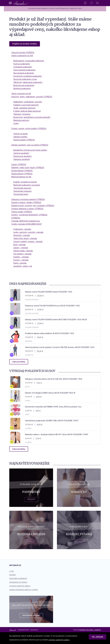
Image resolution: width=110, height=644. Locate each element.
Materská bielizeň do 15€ (22, 178)
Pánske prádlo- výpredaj (24, 252)
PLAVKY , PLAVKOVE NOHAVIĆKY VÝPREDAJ (30, 216)
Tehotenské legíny (21, 195)
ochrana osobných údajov (21, 597)
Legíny (16, 124)
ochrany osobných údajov (60, 640)
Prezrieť (31, 511)
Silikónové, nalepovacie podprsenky (29, 83)
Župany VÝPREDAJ (19, 165)
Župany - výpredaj (21, 248)
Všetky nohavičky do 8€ (22, 94)
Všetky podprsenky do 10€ (23, 56)
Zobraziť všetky (19, 368)
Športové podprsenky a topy (26, 80)
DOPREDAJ (16, 219)
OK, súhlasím (98, 637)
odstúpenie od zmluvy (19, 593)
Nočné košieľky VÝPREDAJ (25, 141)
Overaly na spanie (21, 134)
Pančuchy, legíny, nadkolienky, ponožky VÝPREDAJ (33, 97)
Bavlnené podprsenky (23, 89)
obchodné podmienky (19, 590)
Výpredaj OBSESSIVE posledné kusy (27, 222)
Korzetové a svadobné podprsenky (29, 77)
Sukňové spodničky (22, 154)
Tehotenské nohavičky (23, 192)
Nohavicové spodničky (23, 157)
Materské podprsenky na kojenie (28, 186)
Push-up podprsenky (22, 65)
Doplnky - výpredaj (22, 258)
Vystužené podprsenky (23, 68)
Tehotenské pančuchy (23, 189)
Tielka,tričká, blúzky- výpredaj (26, 239)
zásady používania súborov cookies (25, 601)
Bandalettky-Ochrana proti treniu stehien (31, 151)
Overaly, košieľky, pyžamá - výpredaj (29, 242)
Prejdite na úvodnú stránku (25, 44)
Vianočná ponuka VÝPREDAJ (24, 53)
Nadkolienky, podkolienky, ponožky (29, 103)
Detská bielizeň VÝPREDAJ (23, 171)
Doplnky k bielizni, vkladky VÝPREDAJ (27, 203)
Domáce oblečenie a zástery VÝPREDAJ (29, 209)
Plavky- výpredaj (21, 264)
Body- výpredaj (20, 245)
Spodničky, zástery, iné (23, 267)
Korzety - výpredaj (22, 261)
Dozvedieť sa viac (31, 627)
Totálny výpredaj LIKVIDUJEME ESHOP (28, 225)
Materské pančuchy (22, 121)
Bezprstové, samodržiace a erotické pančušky (33, 118)
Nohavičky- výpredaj (22, 236)
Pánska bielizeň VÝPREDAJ (23, 174)
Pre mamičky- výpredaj (23, 255)
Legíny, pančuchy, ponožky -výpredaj (30, 233)
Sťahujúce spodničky (22, 160)
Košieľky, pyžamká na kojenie (26, 183)
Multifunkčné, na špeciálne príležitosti (30, 61)
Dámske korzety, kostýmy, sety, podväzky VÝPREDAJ (34, 206)
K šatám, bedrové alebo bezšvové (28, 112)
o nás (12, 582)
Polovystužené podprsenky (25, 71)
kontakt (13, 586)
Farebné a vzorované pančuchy (27, 106)
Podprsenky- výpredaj (23, 230)
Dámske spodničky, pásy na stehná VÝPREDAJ (31, 146)
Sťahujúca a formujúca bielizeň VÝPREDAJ (29, 200)
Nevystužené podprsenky (24, 74)
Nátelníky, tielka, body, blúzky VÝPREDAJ (29, 168)
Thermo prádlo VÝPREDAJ (22, 212)
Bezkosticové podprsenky (25, 86)
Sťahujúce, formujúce (23, 115)
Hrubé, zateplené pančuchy (25, 109)
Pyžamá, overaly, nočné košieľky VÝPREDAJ (30, 129)
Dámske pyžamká (21, 138)
